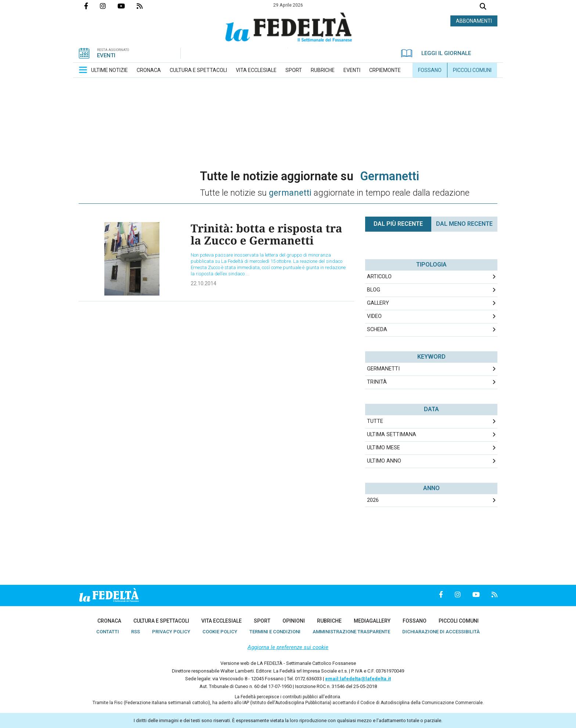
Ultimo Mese (384, 448)
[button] (83, 70)
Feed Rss (145, 6)
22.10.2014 (204, 283)
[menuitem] (109, 70)
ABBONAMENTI (474, 21)
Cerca (483, 7)
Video (374, 316)
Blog (374, 290)
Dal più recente (398, 224)
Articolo (379, 277)
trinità (377, 382)
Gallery (378, 303)
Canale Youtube (127, 6)
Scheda (377, 329)
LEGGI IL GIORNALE (436, 53)
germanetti (383, 369)
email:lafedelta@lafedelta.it (358, 679)
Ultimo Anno (384, 461)
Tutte (375, 421)
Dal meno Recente (464, 224)
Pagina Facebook (92, 6)
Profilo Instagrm (109, 6)
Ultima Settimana (392, 434)
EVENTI (106, 55)
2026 (373, 500)
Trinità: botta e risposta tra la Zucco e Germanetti (267, 234)
